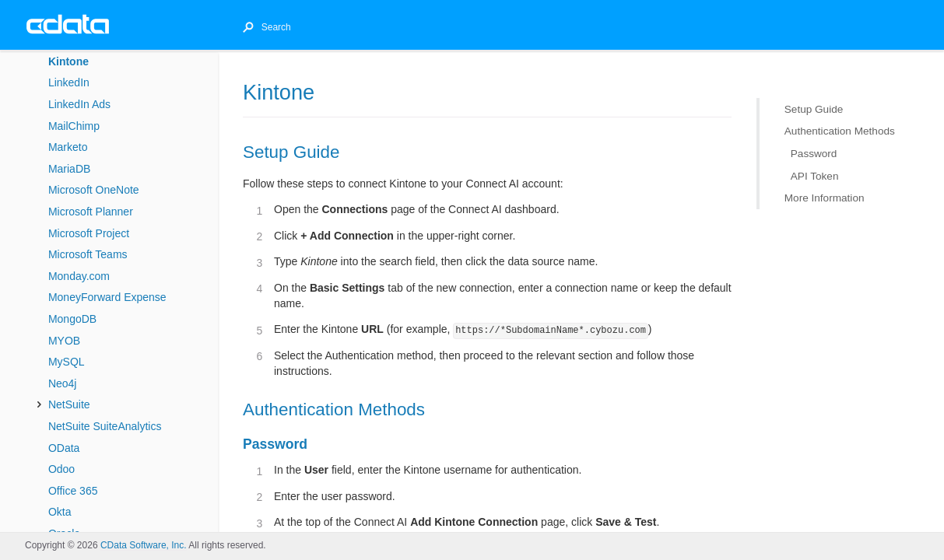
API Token (815, 175)
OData (64, 448)
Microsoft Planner (91, 212)
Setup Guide (814, 109)
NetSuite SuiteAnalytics (105, 426)
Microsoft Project (89, 233)
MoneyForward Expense (107, 297)
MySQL (67, 362)
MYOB (64, 341)
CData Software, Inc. (144, 545)
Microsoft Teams (88, 254)
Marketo (68, 147)
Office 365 (73, 491)
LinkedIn (69, 82)
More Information (825, 198)
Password (814, 154)
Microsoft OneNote (94, 190)
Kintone (68, 61)
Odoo (61, 469)
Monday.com (79, 276)
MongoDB (72, 319)
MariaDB (69, 169)
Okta (60, 512)
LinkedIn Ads (79, 104)
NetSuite (69, 404)
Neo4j (63, 383)
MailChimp (74, 126)
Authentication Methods (840, 131)
